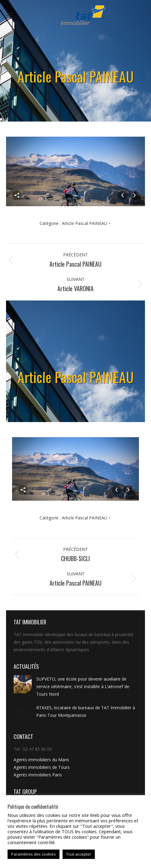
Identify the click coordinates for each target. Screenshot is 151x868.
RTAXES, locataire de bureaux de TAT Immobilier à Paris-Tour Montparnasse (86, 711)
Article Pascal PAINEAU (85, 223)
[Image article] (23, 684)
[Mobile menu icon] (10, 15)
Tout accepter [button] (79, 854)
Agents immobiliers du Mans (41, 760)
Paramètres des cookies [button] (34, 854)
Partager (17, 195)
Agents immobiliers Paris (38, 775)
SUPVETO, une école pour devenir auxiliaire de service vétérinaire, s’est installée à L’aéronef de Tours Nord (83, 686)
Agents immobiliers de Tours (42, 767)
